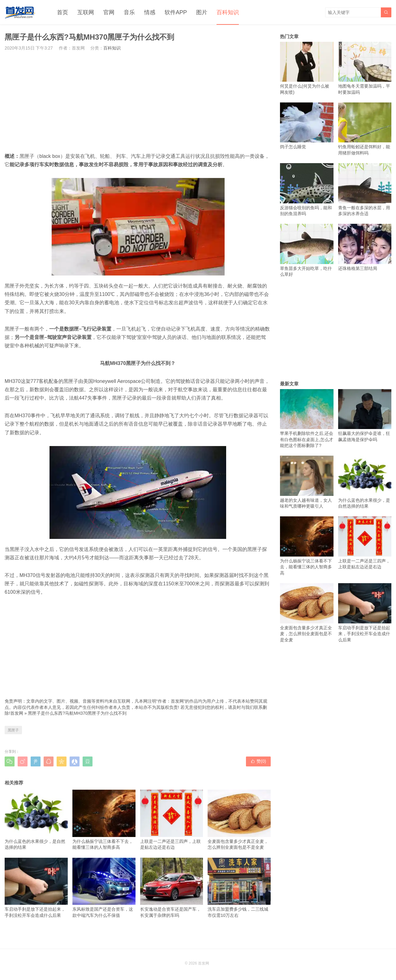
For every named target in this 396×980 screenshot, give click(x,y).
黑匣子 (13, 730)
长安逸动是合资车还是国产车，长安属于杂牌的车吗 (172, 888)
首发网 (17, 713)
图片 (202, 12)
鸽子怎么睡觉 (307, 126)
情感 (150, 12)
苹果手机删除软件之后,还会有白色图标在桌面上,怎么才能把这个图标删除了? (307, 419)
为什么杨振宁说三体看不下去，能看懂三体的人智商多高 (104, 820)
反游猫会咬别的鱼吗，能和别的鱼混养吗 (307, 190)
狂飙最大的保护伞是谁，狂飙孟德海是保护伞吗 (365, 416)
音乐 (129, 12)
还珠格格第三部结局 (365, 247)
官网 (109, 12)
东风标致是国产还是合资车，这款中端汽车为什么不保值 (104, 888)
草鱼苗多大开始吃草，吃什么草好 (307, 250)
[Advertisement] (138, 102)
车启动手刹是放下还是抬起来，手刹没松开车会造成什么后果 (36, 888)
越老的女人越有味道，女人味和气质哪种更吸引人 (307, 482)
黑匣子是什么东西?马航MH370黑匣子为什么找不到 (77, 713)
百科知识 (228, 12)
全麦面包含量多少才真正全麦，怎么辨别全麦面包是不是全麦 (239, 820)
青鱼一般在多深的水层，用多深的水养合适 (365, 190)
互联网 (86, 12)
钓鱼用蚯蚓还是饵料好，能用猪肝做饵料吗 (365, 129)
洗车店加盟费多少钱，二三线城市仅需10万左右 (239, 888)
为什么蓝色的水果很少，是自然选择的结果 (36, 820)
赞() (258, 761)
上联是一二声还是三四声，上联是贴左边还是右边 (172, 820)
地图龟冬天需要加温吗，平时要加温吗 (365, 68)
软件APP (176, 12)
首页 (62, 12)
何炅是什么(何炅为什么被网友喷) (307, 68)
